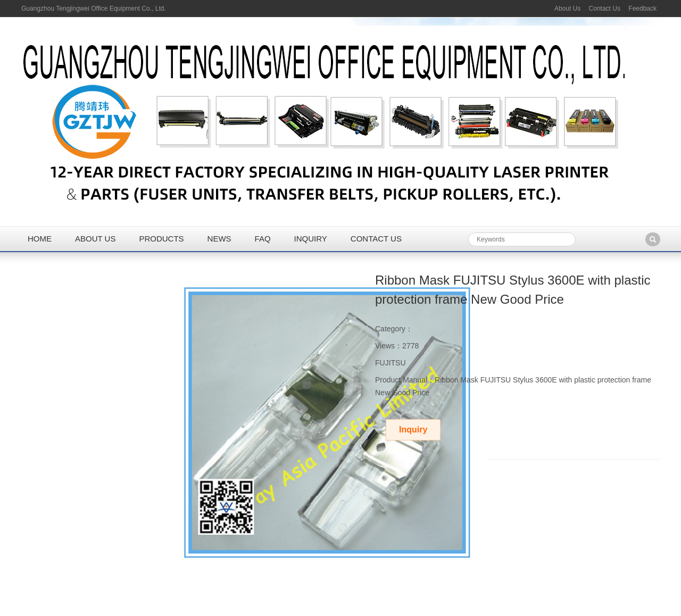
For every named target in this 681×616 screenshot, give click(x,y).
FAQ (263, 239)
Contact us (376, 239)
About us (95, 239)
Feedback (642, 9)
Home (40, 239)
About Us (567, 9)
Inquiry (311, 239)
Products (161, 239)
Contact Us (605, 9)
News (219, 239)
